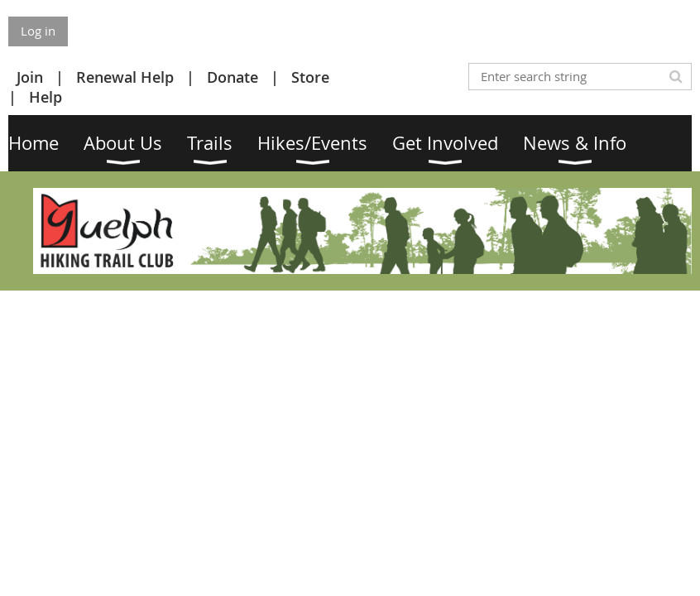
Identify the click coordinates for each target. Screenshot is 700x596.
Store (310, 77)
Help (46, 97)
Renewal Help (125, 77)
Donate (233, 77)
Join (30, 77)
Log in (38, 31)
